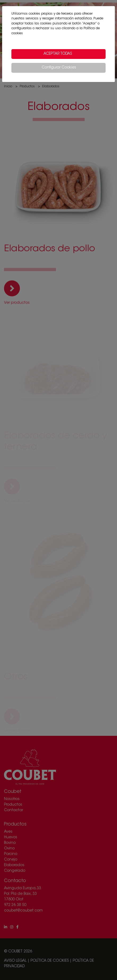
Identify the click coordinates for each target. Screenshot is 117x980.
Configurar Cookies (59, 68)
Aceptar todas (58, 54)
